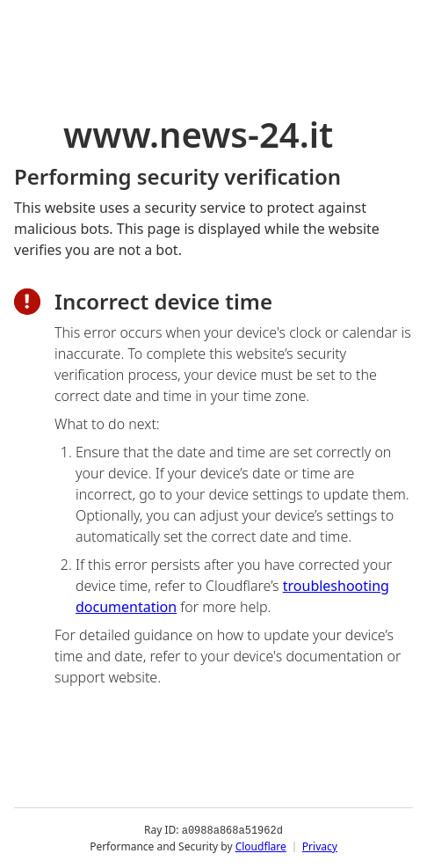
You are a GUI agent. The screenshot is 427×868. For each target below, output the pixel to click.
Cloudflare (261, 846)
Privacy (320, 846)
